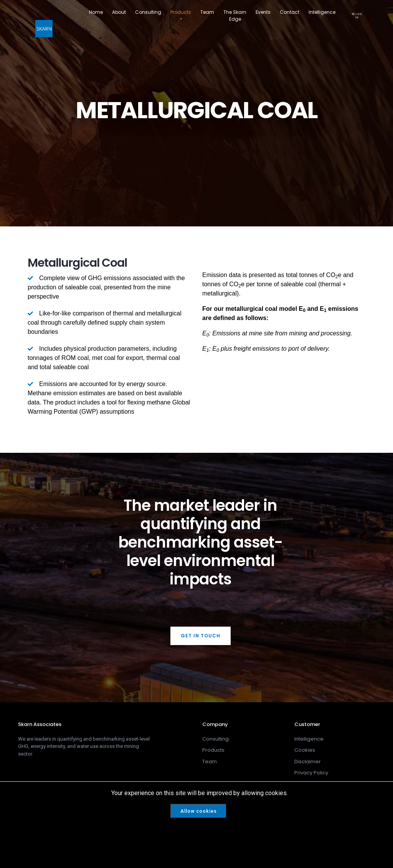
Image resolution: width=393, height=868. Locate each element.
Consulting (148, 12)
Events (263, 12)
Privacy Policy (311, 773)
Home (96, 12)
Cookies (305, 750)
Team (207, 12)
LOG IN (357, 16)
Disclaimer (308, 762)
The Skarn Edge (235, 16)
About (119, 12)
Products (181, 12)
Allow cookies (199, 811)
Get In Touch (201, 636)
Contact (290, 12)
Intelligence (322, 12)
